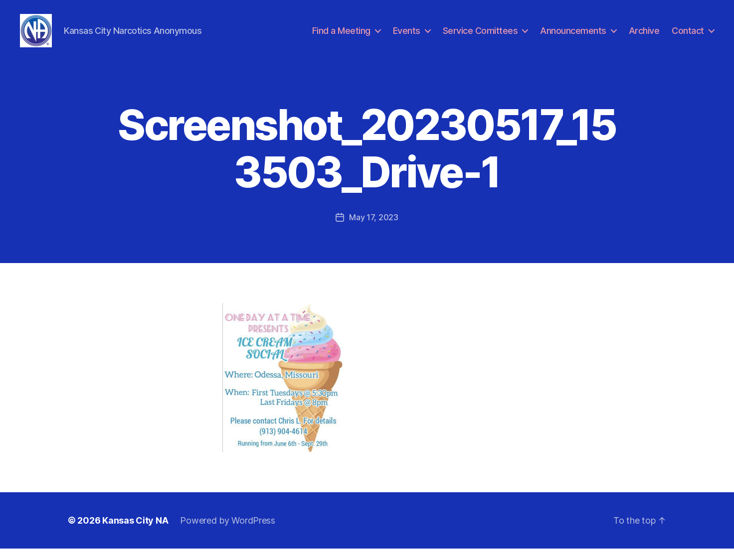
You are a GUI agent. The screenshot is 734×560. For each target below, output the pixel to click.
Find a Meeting (341, 36)
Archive (644, 36)
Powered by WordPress (228, 532)
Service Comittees (480, 36)
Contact (688, 36)
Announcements (573, 36)
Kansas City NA (135, 532)
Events (407, 36)
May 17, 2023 (374, 229)
